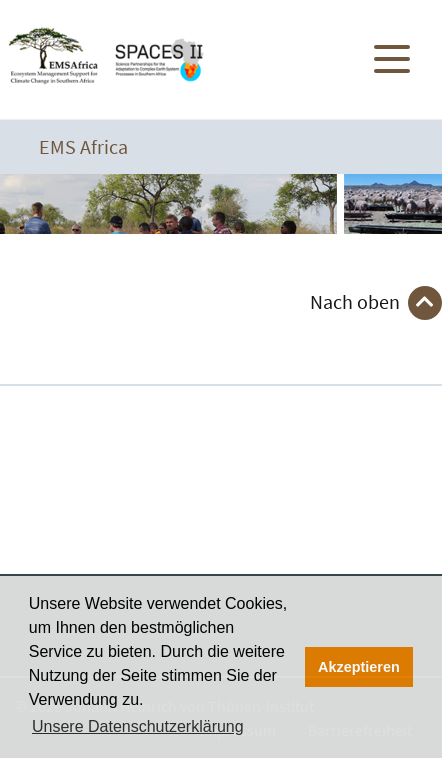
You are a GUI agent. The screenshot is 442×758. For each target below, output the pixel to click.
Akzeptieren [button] (359, 667)
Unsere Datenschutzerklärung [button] (138, 726)
